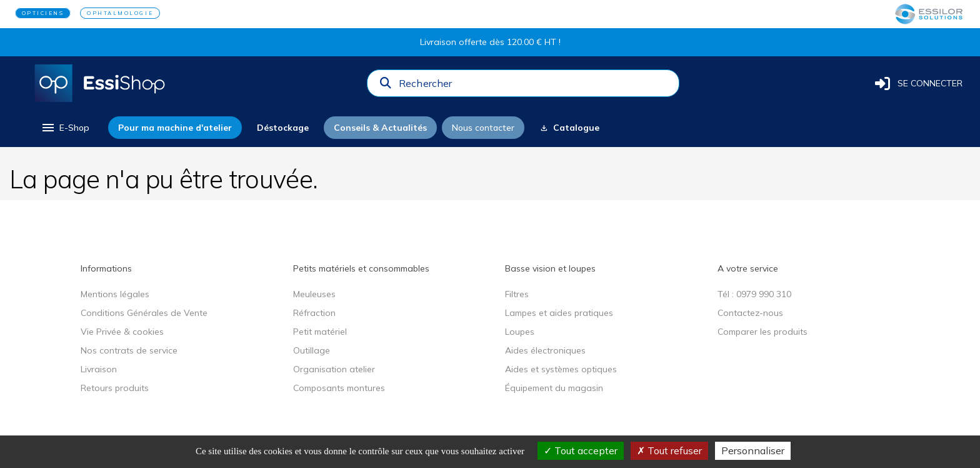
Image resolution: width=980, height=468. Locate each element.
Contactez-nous (750, 313)
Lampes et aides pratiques (559, 313)
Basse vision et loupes (550, 268)
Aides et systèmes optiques (561, 369)
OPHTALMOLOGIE (120, 13)
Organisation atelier (334, 369)
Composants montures (339, 388)
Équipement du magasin (554, 388)
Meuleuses (314, 294)
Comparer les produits (762, 332)
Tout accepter (581, 450)
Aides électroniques (545, 350)
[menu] (65, 128)
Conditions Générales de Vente (144, 313)
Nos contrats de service (129, 350)
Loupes (520, 332)
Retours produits (115, 388)
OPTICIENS (43, 13)
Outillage (312, 350)
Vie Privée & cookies (122, 332)
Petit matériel (320, 332)
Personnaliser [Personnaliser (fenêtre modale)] (753, 450)
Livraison (99, 369)
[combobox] (535, 86)
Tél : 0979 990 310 (754, 294)
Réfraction (314, 313)
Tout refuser (669, 450)
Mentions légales (115, 294)
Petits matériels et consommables (361, 268)
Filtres (517, 294)
